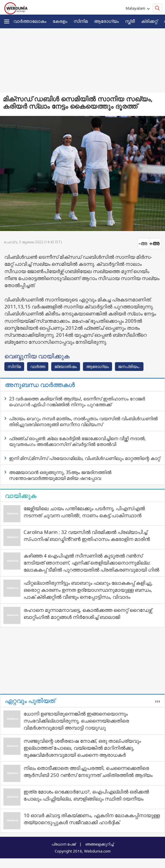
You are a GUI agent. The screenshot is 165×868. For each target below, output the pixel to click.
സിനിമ (81, 21)
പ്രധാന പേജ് (64, 844)
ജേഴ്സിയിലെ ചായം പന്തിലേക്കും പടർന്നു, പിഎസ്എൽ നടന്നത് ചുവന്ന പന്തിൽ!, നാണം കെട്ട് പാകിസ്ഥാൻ (84, 512)
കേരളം (60, 21)
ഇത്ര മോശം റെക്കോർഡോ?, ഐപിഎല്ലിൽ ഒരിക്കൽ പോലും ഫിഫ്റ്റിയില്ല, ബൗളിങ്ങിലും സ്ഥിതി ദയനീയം (86, 795)
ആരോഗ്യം (106, 21)
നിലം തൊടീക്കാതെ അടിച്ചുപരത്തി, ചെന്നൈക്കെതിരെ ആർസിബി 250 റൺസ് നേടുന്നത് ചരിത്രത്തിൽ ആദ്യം (88, 771)
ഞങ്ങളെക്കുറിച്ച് (99, 844)
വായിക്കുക (21, 496)
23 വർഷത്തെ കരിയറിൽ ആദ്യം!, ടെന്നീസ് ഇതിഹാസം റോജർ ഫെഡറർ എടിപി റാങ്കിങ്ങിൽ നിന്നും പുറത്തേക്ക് (77, 402)
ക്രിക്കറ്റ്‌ (149, 21)
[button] (7, 21)
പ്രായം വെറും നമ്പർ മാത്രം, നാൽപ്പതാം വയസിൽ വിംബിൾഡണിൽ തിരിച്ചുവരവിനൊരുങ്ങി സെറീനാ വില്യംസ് (83, 421)
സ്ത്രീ (130, 21)
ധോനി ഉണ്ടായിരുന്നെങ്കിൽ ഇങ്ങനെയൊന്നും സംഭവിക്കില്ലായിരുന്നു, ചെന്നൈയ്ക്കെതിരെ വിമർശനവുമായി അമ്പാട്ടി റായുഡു (76, 721)
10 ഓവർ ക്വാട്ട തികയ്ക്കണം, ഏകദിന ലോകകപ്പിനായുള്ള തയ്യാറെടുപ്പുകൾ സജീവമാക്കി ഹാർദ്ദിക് (92, 819)
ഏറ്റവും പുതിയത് (30, 701)
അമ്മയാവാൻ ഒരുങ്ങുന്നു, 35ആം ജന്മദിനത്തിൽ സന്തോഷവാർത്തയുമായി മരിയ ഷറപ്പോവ (60, 475)
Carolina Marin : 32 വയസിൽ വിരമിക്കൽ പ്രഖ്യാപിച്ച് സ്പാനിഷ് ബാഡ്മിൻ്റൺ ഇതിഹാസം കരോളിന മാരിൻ (87, 535)
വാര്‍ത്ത (38, 366)
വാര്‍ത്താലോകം (30, 21)
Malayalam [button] (136, 8)
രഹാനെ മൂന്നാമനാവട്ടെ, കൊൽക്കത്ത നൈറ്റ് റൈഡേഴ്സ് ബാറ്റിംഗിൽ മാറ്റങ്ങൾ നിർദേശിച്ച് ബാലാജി (88, 613)
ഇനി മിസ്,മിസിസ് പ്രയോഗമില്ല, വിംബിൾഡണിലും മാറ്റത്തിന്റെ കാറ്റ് (85, 458)
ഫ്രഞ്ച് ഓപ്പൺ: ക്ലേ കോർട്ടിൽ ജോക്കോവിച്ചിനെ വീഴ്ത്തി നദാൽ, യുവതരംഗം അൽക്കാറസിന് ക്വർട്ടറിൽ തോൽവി (77, 441)
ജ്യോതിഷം (66, 366)
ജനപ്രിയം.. (129, 366)
